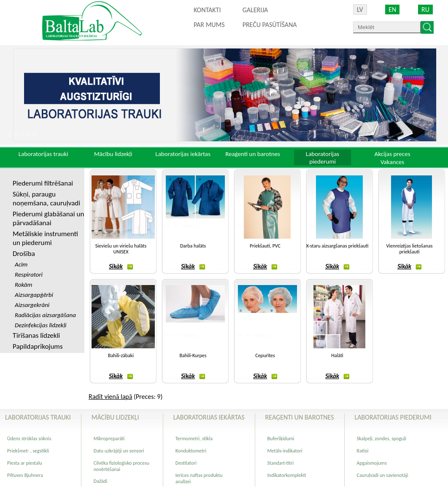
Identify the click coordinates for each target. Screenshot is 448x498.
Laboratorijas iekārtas (183, 154)
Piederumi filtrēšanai (43, 183)
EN (392, 9)
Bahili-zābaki (121, 355)
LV (360, 9)
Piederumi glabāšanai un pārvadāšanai (48, 218)
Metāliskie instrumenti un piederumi (45, 238)
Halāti (337, 355)
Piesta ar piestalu (25, 463)
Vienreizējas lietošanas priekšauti (410, 249)
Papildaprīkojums (38, 346)
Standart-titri (281, 463)
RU (425, 9)
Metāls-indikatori (285, 451)
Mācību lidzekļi (113, 154)
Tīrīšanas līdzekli (36, 335)
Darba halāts (193, 246)
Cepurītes (265, 355)
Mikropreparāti (109, 439)
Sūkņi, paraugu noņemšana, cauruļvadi (46, 199)
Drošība (24, 254)
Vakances (392, 162)
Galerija (255, 10)
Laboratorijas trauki (43, 154)
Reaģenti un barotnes (253, 154)
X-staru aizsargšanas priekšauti (337, 246)
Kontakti (207, 10)
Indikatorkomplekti (287, 475)
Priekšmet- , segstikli (28, 451)
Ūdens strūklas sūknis (29, 439)
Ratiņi (363, 451)
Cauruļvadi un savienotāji (383, 475)
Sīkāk (121, 266)
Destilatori (186, 463)
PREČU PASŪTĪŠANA (270, 25)
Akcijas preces (392, 154)
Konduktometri (191, 451)
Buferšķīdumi (281, 439)
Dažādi (100, 481)
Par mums (209, 25)
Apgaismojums (372, 463)
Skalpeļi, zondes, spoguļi (382, 439)
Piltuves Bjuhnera (25, 475)
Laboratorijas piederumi (323, 158)
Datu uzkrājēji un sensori (119, 451)
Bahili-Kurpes (193, 355)
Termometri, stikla (194, 439)
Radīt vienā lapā (110, 397)
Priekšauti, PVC (265, 246)
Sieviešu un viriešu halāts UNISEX (121, 249)
